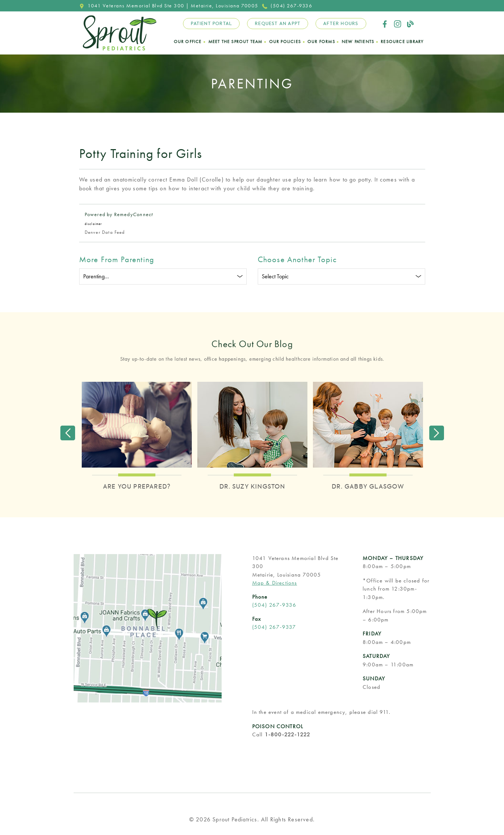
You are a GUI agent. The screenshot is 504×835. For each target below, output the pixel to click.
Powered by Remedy (119, 214)
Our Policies (285, 42)
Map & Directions (275, 583)
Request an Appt (278, 24)
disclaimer (94, 224)
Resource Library (402, 42)
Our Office (188, 42)
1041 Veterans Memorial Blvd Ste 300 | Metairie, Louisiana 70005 (169, 6)
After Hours (341, 24)
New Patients (358, 42)
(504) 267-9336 (287, 6)
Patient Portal (211, 24)
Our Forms (321, 42)
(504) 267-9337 (274, 627)
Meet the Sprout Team (235, 42)
